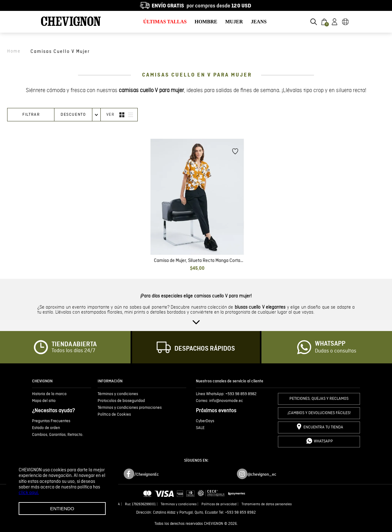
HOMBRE (206, 22)
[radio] (122, 115)
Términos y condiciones (179, 504)
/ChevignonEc (147, 474)
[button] (314, 22)
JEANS (259, 22)
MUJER (234, 22)
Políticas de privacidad (219, 504)
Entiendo (62, 509)
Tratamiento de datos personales (267, 504)
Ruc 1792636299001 (140, 504)
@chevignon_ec (262, 474)
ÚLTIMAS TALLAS (165, 22)
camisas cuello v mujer (60, 51)
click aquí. (29, 493)
